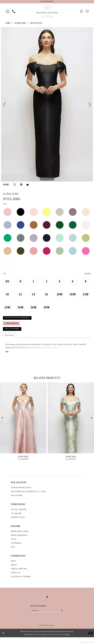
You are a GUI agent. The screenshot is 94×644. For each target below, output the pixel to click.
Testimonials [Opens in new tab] (16, 549)
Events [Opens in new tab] (14, 545)
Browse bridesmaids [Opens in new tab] (19, 541)
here (68, 641)
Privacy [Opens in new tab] (14, 571)
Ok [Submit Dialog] (90, 640)
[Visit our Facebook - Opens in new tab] (47, 603)
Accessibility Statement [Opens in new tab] (21, 582)
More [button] (8, 357)
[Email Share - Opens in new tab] (28, 185)
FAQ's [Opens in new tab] (13, 553)
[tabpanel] (47, 105)
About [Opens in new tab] (13, 567)
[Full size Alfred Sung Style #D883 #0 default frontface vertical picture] (47, 105)
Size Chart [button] (87, 274)
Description (9, 341)
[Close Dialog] (4, 640)
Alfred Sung (20, 24)
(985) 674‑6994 (17, 501)
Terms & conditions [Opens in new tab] (19, 574)
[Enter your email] (47, 617)
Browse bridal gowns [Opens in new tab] (20, 537)
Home (8, 24)
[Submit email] (66, 617)
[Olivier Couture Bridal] (47, 12)
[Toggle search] (81, 12)
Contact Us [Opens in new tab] (16, 578)
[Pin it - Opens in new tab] (21, 185)
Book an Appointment (15, 334)
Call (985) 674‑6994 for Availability (21, 320)
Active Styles (36, 24)
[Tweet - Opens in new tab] (15, 185)
